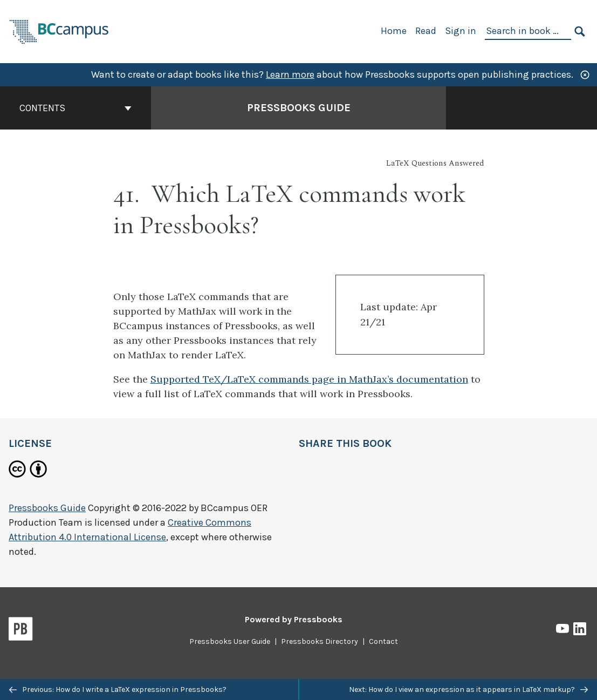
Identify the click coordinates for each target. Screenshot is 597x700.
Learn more (290, 74)
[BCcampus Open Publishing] (59, 30)
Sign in (461, 31)
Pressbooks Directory (320, 641)
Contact (383, 641)
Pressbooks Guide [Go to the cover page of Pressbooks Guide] (299, 108)
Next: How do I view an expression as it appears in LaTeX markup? (468, 689)
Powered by (294, 619)
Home (394, 31)
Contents (76, 108)
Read (426, 31)
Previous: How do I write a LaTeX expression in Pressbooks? (118, 689)
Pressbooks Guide (47, 508)
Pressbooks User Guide (230, 641)
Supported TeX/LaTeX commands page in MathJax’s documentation (309, 379)
